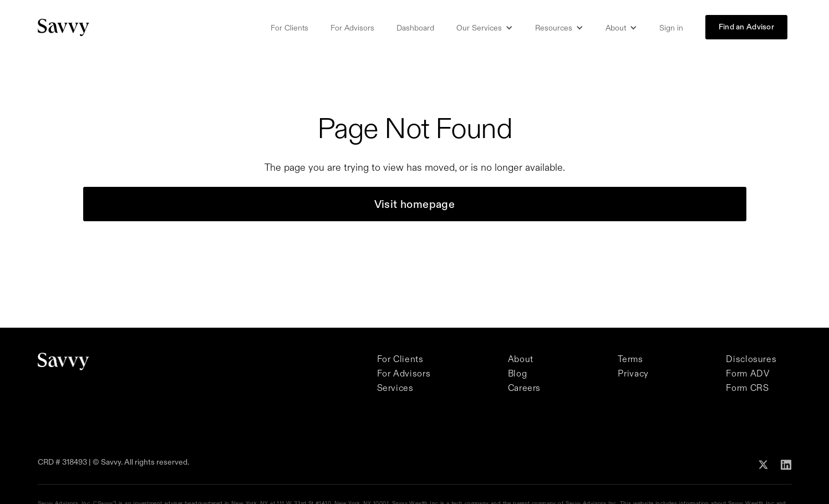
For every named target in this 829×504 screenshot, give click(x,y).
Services (395, 388)
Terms (630, 359)
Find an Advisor (746, 27)
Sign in (671, 28)
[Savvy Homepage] (64, 27)
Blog (518, 373)
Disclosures (751, 359)
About (521, 359)
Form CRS (747, 388)
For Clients (289, 28)
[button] (485, 28)
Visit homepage (415, 204)
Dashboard (415, 28)
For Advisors (352, 28)
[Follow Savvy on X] (763, 464)
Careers (524, 388)
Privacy (633, 373)
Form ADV (747, 373)
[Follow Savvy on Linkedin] (786, 464)
